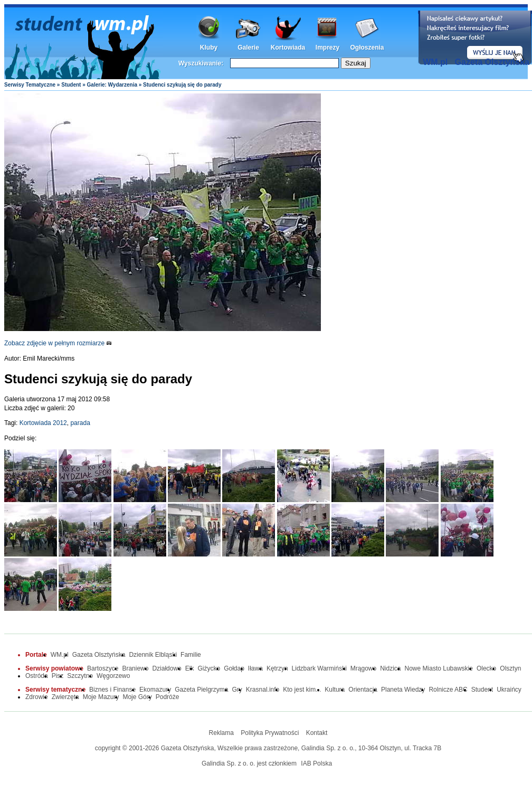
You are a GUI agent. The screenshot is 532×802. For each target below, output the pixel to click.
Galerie (248, 48)
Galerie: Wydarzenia (112, 85)
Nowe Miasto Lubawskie (439, 668)
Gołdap (234, 668)
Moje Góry (137, 697)
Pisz (58, 676)
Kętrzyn (277, 668)
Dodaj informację (475, 37)
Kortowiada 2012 (43, 423)
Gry (237, 690)
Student (71, 85)
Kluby (209, 48)
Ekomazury (155, 690)
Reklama (221, 733)
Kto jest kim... (302, 690)
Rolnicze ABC (448, 690)
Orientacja (363, 690)
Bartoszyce (103, 668)
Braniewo (135, 668)
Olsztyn (510, 668)
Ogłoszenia (367, 48)
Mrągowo (363, 668)
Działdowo (167, 668)
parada (80, 423)
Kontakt (317, 733)
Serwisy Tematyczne (30, 85)
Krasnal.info (263, 690)
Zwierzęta (65, 697)
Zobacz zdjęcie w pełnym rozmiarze (58, 343)
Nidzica (390, 668)
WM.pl (435, 62)
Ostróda (37, 676)
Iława (255, 668)
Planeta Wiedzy (403, 690)
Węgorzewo (113, 676)
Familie (191, 655)
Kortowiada (288, 48)
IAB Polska (316, 763)
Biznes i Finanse (112, 690)
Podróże (168, 697)
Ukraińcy (509, 690)
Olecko (486, 668)
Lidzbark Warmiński (319, 668)
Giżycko (209, 668)
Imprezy (327, 48)
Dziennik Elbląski (153, 655)
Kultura (335, 690)
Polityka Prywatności (270, 733)
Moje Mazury (101, 697)
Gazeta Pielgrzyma (201, 690)
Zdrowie (37, 697)
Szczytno (80, 676)
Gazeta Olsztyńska (492, 62)
